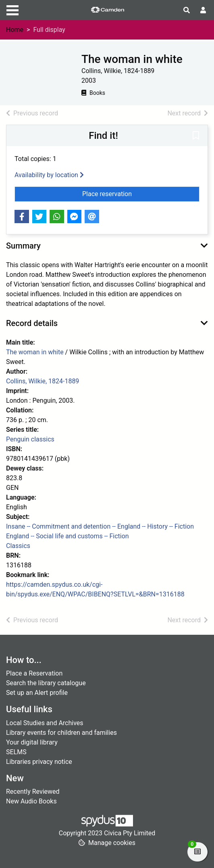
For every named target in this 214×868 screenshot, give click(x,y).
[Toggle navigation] (12, 9)
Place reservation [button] (140, 193)
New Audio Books (31, 801)
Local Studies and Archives (45, 723)
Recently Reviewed (33, 792)
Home (15, 30)
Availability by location (49, 175)
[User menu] (203, 10)
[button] (196, 136)
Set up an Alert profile (37, 693)
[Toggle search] (187, 10)
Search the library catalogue (46, 683)
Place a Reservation (34, 673)
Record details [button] (32, 323)
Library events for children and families (61, 733)
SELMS (16, 752)
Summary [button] (23, 246)
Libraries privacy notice (39, 762)
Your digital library (32, 742)
